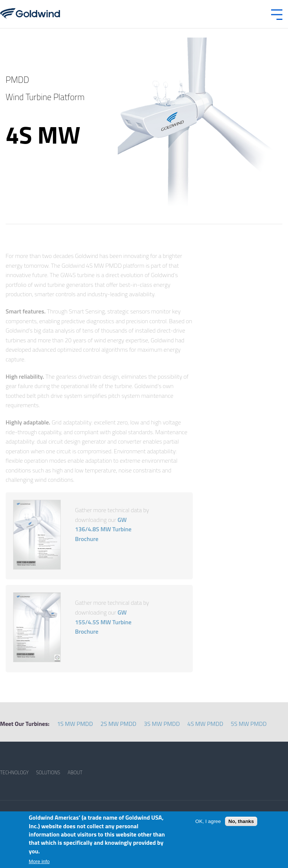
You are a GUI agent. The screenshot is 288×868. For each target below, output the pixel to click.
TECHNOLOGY (14, 772)
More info (39, 861)
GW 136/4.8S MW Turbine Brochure (103, 529)
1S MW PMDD (75, 724)
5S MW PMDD (249, 724)
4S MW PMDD (205, 724)
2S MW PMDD (118, 724)
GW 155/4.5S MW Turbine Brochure (103, 622)
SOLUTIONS (48, 772)
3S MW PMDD (162, 724)
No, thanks (241, 821)
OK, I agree (208, 821)
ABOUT (75, 772)
